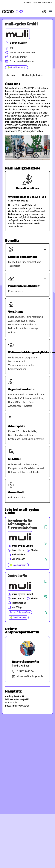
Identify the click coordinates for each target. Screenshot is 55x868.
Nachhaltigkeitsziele (32, 75)
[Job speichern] (46, 527)
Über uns (10, 75)
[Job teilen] (46, 543)
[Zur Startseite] (13, 12)
